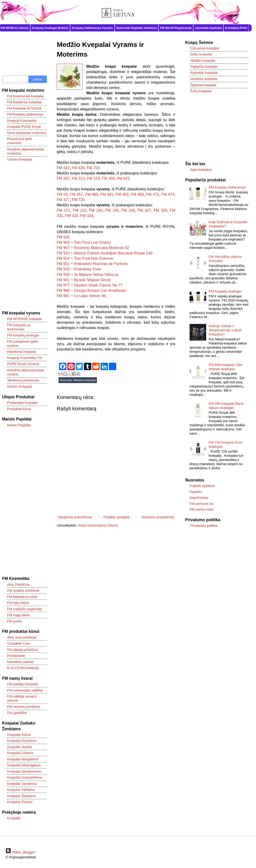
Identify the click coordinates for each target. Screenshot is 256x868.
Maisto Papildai (19, 425)
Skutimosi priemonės (23, 380)
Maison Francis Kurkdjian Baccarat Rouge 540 (113, 253)
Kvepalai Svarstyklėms (25, 777)
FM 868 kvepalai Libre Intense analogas (226, 367)
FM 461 (107, 194)
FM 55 (62, 194)
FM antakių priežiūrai (23, 590)
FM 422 (63, 168)
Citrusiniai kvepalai (205, 48)
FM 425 (78, 168)
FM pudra (15, 621)
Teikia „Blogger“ (21, 852)
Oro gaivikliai (17, 713)
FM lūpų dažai (18, 603)
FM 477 (63, 200)
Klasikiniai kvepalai (22, 352)
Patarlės (196, 492)
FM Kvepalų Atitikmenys (227, 187)
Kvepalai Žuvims (20, 802)
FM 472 (152, 194)
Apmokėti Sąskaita (208, 28)
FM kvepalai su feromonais (19, 327)
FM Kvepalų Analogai (225, 291)
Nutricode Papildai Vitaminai (136, 28)
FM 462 (122, 194)
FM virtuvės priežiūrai (24, 707)
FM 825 (123, 178)
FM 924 (63, 258)
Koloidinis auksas (21, 662)
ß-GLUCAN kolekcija (23, 668)
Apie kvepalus (201, 169)
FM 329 (160, 210)
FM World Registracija (176, 28)
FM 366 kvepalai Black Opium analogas (226, 406)
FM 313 (78, 178)
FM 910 (63, 253)
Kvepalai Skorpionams (24, 771)
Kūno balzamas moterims (27, 133)
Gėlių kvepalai (201, 54)
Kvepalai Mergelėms (23, 759)
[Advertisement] (24, 236)
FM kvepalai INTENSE (24, 108)
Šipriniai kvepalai (203, 85)
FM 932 (63, 269)
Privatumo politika (204, 525)
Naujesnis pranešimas (75, 517)
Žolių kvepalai (201, 91)
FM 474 (168, 194)
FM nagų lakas (18, 615)
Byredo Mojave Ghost (92, 280)
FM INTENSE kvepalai (24, 319)
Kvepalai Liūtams (20, 753)
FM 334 (87, 216)
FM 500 (63, 237)
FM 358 (108, 178)
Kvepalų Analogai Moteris (50, 28)
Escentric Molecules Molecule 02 (102, 248)
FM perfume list (201, 504)
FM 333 (72, 216)
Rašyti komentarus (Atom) (98, 525)
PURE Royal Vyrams (23, 364)
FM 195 (112, 210)
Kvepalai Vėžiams (21, 790)
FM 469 (137, 194)
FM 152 (80, 210)
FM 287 (63, 178)
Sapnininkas (199, 498)
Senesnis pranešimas (158, 517)
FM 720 (78, 200)
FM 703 (93, 168)
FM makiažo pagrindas (25, 609)
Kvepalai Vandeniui (22, 784)
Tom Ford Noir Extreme (94, 258)
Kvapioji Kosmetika (22, 120)
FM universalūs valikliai (25, 690)
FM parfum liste (201, 509)
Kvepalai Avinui (19, 735)
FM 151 (63, 210)
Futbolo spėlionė (202, 486)
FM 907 (63, 248)
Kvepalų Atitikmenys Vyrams (92, 28)
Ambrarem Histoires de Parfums (101, 264)
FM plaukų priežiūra (22, 650)
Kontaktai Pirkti (236, 28)
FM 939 (63, 274)
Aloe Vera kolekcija (22, 637)
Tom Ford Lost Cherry (92, 242)
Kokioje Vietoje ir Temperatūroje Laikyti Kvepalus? (225, 330)
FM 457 (76, 194)
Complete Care (19, 643)
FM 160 (96, 210)
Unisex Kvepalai (20, 159)
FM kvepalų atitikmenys (25, 114)
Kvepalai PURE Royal (24, 126)
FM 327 (144, 210)
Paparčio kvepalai (204, 66)
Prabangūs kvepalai (22, 403)
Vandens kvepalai (204, 79)
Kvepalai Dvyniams (22, 741)
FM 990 (63, 290)
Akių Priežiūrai (18, 584)
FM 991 (63, 296)
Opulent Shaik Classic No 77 (98, 285)
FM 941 (63, 280)
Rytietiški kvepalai (204, 73)
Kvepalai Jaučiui (20, 747)
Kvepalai (14, 818)
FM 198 (128, 210)
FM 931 (63, 264)
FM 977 (63, 285)
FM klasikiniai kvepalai (24, 102)
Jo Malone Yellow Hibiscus (96, 274)
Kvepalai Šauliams (21, 796)
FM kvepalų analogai (23, 335)
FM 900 (63, 242)
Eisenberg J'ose (88, 269)
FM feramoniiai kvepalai (25, 96)
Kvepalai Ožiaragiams (24, 765)
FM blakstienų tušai (22, 597)
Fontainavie (16, 656)
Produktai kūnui (19, 409)
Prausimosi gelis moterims (20, 141)
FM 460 (92, 194)
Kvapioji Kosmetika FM (25, 358)
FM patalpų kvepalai (23, 684)
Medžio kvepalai (85, 380)
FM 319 (93, 178)
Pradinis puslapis (116, 517)
